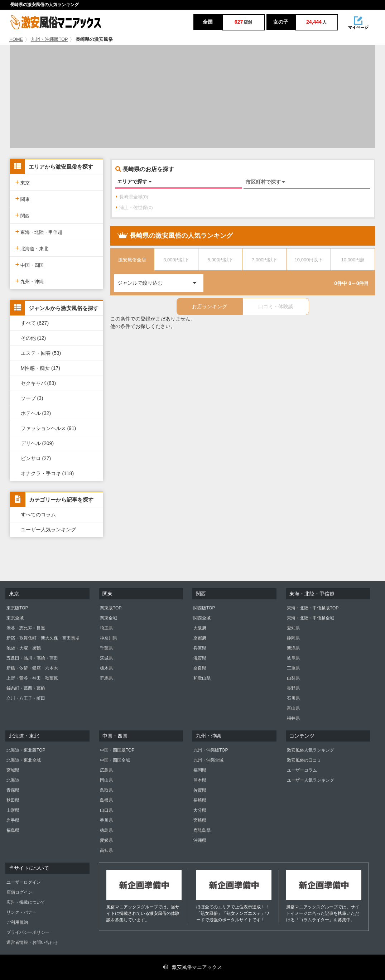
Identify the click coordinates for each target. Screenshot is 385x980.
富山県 (293, 708)
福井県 (293, 718)
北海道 (13, 780)
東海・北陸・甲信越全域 (311, 618)
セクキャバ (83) (38, 383)
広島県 (106, 770)
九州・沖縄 (30, 281)
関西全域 (202, 618)
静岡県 (293, 638)
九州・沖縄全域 (208, 760)
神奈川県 (109, 638)
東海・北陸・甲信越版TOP (313, 608)
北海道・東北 (32, 248)
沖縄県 (200, 840)
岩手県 (13, 820)
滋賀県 (200, 658)
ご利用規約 (17, 922)
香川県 (106, 820)
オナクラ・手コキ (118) (47, 473)
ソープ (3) (32, 398)
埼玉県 (106, 628)
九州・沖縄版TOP (49, 39)
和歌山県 (202, 678)
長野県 (293, 688)
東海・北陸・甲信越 (39, 231)
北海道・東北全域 (24, 760)
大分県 (200, 810)
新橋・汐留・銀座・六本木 (32, 668)
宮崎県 (200, 820)
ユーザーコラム (302, 770)
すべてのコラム (38, 515)
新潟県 (293, 648)
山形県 (13, 810)
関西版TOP (204, 608)
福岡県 (200, 770)
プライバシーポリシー (28, 932)
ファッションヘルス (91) (49, 428)
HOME (16, 39)
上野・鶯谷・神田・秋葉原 (32, 678)
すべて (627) (35, 323)
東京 (23, 182)
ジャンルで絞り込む (160, 280)
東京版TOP (17, 608)
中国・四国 (30, 264)
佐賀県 (200, 790)
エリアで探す (134, 182)
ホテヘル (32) (36, 413)
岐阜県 (293, 658)
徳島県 (106, 830)
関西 (23, 215)
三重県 (293, 668)
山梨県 (293, 678)
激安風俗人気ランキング (311, 750)
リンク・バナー (21, 912)
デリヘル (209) (37, 443)
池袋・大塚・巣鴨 (24, 648)
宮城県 (13, 770)
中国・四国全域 (115, 760)
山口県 (106, 810)
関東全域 (109, 618)
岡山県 (106, 780)
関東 (23, 199)
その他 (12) (33, 338)
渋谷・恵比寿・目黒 (26, 628)
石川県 (293, 698)
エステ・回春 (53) (41, 353)
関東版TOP (111, 608)
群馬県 (106, 678)
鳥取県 (106, 790)
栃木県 (106, 668)
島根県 (106, 800)
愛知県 (293, 628)
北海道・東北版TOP (26, 750)
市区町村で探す (266, 182)
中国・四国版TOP (117, 750)
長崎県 (200, 800)
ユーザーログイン (24, 882)
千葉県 (106, 648)
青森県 (13, 790)
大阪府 (200, 628)
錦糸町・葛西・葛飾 (26, 688)
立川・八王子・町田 (26, 698)
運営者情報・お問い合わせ (32, 942)
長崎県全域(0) (132, 197)
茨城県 (106, 658)
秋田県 (13, 800)
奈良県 (200, 668)
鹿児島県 (202, 830)
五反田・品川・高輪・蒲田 (32, 658)
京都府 (200, 638)
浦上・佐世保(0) (134, 207)
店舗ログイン (19, 892)
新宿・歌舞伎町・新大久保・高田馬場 (43, 638)
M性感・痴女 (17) (40, 368)
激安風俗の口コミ (304, 760)
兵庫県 (200, 648)
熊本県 (200, 780)
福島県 (13, 830)
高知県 (106, 850)
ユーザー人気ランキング (48, 530)
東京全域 (15, 618)
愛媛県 (106, 840)
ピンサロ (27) (36, 458)
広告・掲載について (26, 902)
